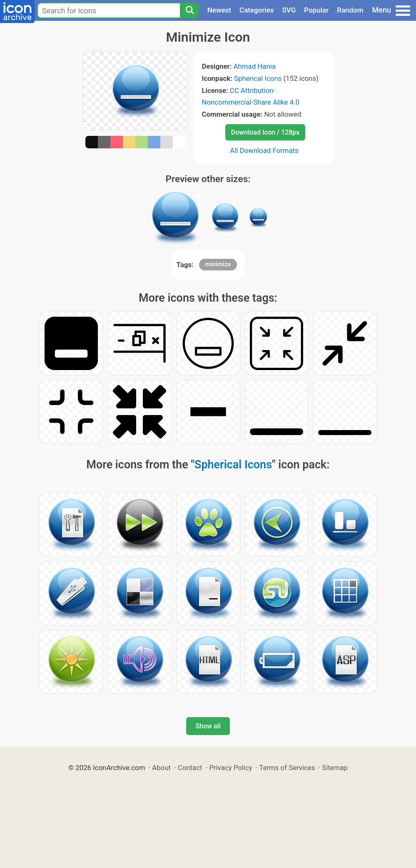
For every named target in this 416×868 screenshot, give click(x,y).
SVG (289, 10)
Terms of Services (287, 768)
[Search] (189, 10)
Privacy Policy (230, 768)
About (161, 768)
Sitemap (335, 768)
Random (350, 10)
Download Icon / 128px (265, 132)
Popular (316, 10)
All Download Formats (264, 150)
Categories (257, 10)
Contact (190, 768)
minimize (218, 264)
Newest (219, 10)
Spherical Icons (258, 78)
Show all (208, 726)
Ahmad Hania (255, 66)
